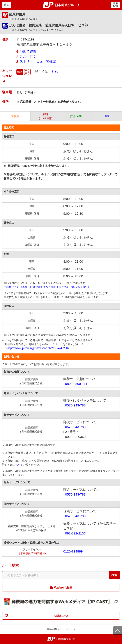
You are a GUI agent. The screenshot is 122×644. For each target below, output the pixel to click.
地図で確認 (28, 51)
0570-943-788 (75, 405)
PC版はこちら (61, 616)
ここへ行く (28, 56)
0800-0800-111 (76, 384)
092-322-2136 (75, 533)
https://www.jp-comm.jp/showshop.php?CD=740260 (38, 348)
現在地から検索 (63, 588)
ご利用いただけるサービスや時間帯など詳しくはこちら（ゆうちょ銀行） (47, 287)
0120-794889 (73, 551)
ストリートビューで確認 (38, 61)
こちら (53, 71)
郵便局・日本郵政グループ (61, 5)
